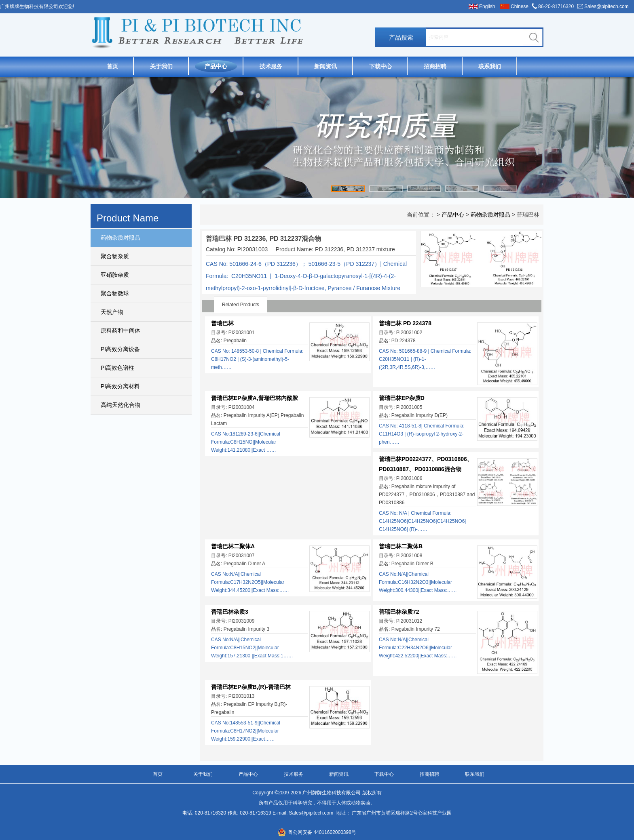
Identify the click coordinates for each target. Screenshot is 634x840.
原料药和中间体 (120, 331)
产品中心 (216, 66)
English (487, 6)
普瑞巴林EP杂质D (402, 398)
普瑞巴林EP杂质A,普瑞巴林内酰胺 (255, 398)
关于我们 (161, 66)
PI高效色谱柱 (117, 368)
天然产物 (112, 312)
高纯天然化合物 (120, 405)
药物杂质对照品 (120, 238)
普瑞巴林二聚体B (401, 546)
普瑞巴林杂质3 (230, 612)
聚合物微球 (115, 293)
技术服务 (271, 66)
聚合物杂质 (115, 256)
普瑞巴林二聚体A (233, 546)
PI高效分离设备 (120, 349)
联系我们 (490, 66)
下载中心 (380, 66)
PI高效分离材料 (120, 386)
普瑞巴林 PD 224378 (405, 323)
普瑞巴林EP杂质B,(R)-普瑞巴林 (251, 687)
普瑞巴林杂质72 (399, 612)
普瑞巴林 (222, 323)
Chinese (520, 6)
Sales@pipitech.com (607, 6)
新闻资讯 (325, 66)
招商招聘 (435, 66)
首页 (112, 66)
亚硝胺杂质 (115, 275)
